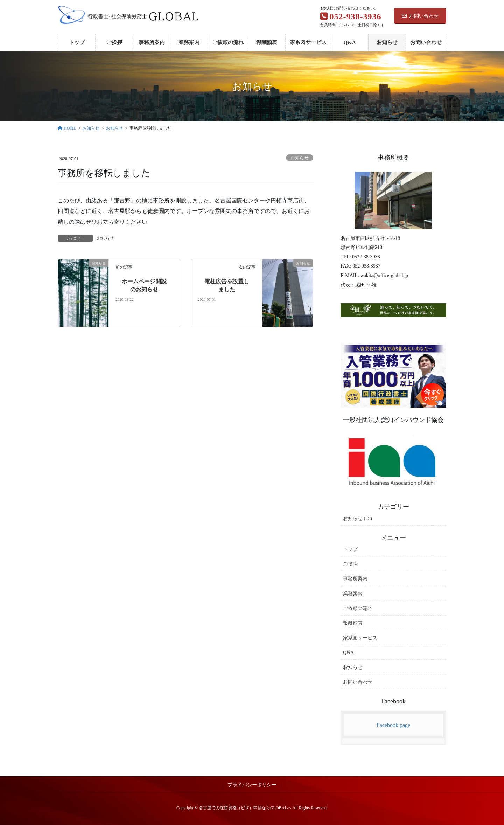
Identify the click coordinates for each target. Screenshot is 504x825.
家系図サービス (360, 638)
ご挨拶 (350, 564)
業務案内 (353, 594)
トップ (350, 549)
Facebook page (393, 725)
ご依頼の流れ (358, 608)
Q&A (348, 653)
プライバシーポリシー (252, 785)
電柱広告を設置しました (227, 285)
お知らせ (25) (358, 518)
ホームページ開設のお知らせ (144, 285)
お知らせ (300, 158)
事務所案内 (355, 579)
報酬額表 (353, 623)
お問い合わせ (420, 16)
